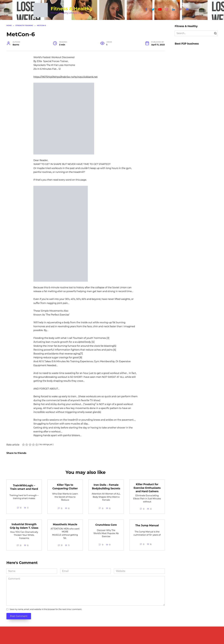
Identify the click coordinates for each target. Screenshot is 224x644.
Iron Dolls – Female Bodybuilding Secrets (106, 487)
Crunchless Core (106, 525)
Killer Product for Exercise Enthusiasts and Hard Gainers (147, 488)
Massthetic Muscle (65, 524)
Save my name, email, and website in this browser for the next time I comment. (46, 609)
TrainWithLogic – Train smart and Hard (24, 487)
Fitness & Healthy (72, 9)
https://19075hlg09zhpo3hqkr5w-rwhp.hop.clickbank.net (65, 77)
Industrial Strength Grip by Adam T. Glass (24, 526)
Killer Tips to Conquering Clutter (65, 487)
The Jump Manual (147, 525)
